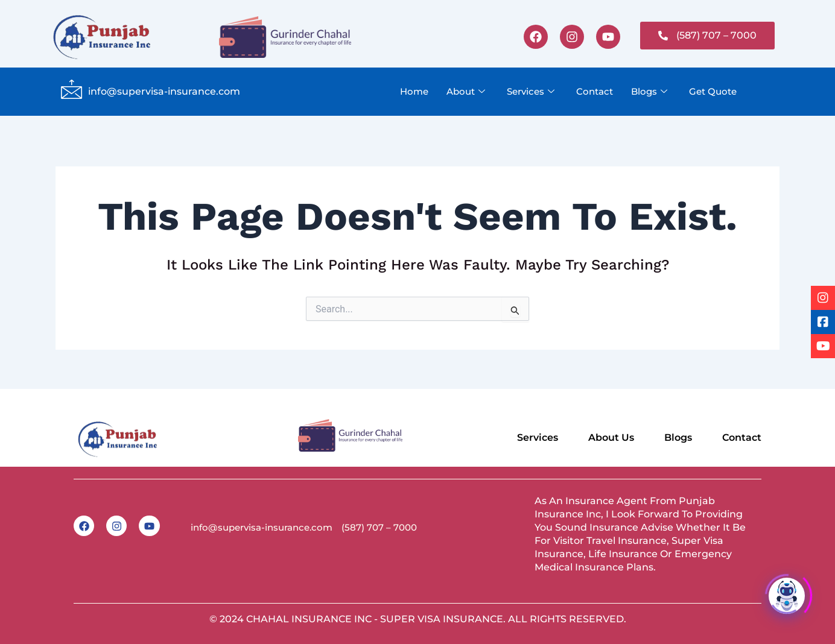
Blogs (649, 92)
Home (414, 91)
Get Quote (713, 91)
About (466, 92)
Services (531, 92)
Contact (595, 91)
